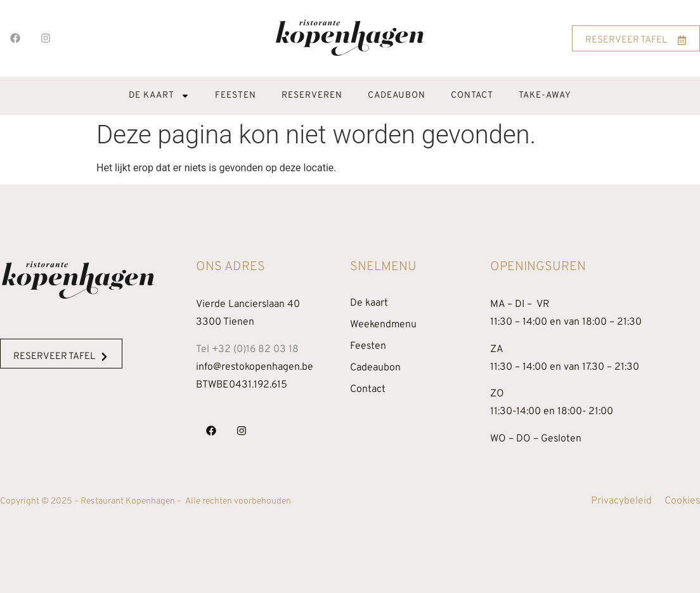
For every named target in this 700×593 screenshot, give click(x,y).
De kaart (159, 96)
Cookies (682, 501)
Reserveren (312, 95)
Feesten (236, 95)
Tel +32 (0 (247, 349)
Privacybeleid (621, 501)
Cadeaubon (397, 95)
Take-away (545, 95)
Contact (472, 95)
